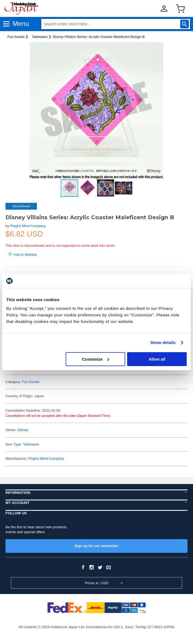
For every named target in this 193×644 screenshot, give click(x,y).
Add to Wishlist (23, 255)
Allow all (157, 359)
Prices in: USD (97, 583)
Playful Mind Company (28, 226)
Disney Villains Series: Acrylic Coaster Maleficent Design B (99, 37)
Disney (23, 430)
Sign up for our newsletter (96, 546)
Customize (96, 359)
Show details (163, 342)
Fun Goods (16, 37)
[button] (178, 52)
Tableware (40, 37)
